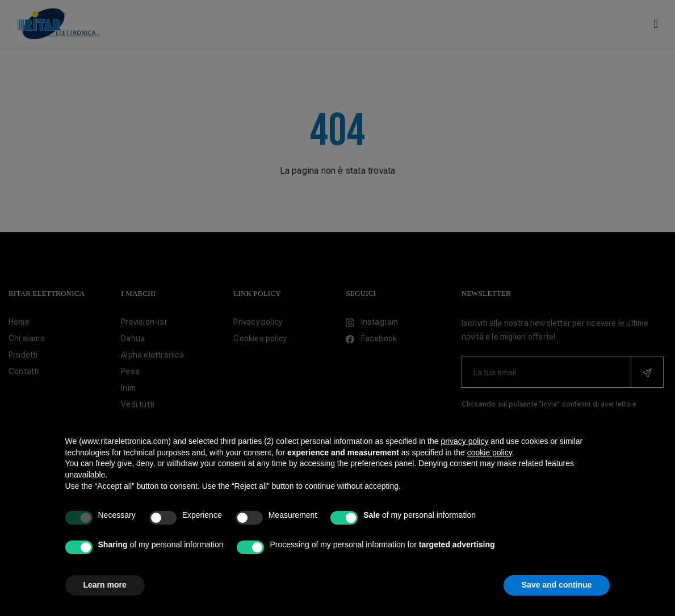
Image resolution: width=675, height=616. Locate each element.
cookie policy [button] (490, 452)
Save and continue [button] (557, 585)
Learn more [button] (105, 585)
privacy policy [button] (464, 441)
